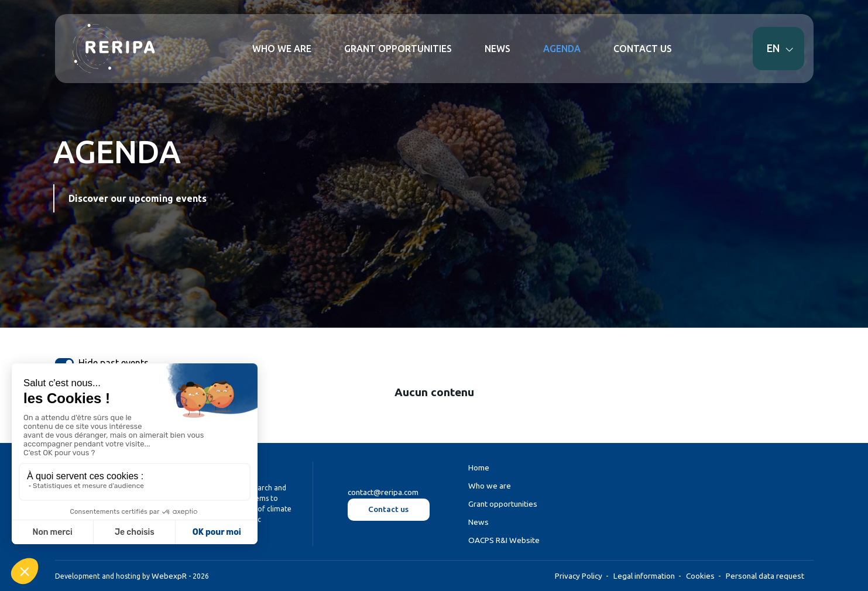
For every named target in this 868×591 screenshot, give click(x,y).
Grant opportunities (503, 504)
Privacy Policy (579, 576)
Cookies (700, 576)
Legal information (644, 576)
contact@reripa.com (383, 493)
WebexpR (169, 576)
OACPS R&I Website (504, 541)
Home (479, 468)
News (478, 522)
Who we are (490, 486)
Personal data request (765, 576)
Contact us (388, 509)
